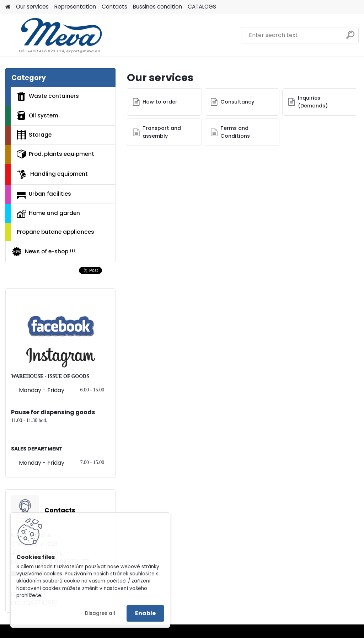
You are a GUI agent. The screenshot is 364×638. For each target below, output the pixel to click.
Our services (32, 7)
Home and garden (48, 213)
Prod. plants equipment (55, 154)
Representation (75, 7)
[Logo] (54, 35)
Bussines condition (157, 7)
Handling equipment (52, 174)
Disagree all (100, 613)
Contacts (114, 7)
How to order (160, 102)
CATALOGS (202, 7)
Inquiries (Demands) (313, 102)
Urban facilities (44, 194)
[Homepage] (8, 7)
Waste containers (48, 96)
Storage (34, 135)
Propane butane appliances (55, 232)
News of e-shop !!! (43, 252)
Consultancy (237, 102)
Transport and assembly (162, 132)
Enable (145, 613)
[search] (350, 38)
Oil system (38, 116)
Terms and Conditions (235, 132)
